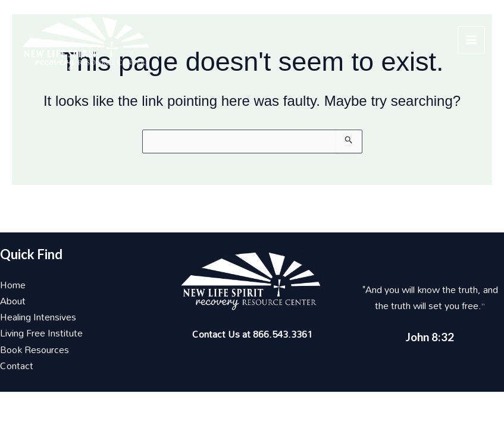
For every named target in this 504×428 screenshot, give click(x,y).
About (13, 301)
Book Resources (35, 350)
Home (13, 285)
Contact (17, 366)
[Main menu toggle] (471, 40)
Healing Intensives (38, 317)
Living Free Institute (41, 333)
